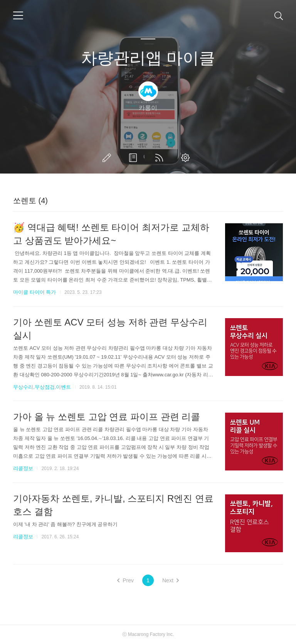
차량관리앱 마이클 (148, 58)
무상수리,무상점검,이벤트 (42, 387)
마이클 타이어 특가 (34, 292)
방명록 (135, 158)
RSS (161, 158)
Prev (125, 580)
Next (171, 580)
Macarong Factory (147, 634)
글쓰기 (108, 158)
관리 (187, 158)
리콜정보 (23, 468)
